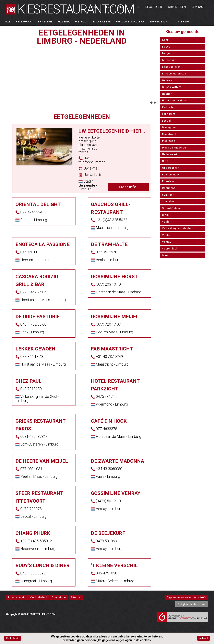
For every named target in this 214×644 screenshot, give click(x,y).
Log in (135, 7)
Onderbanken (171, 168)
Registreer (154, 7)
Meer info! (128, 187)
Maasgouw (169, 127)
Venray (167, 242)
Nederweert (170, 154)
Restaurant (24, 22)
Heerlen (167, 94)
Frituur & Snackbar (130, 22)
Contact (198, 7)
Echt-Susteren (171, 67)
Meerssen (169, 141)
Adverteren (177, 7)
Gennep (167, 80)
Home (94, 7)
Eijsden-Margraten (174, 74)
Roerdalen (169, 181)
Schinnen (168, 195)
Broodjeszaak (160, 22)
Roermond (169, 188)
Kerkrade (168, 107)
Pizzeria (64, 22)
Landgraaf (169, 114)
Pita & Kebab (102, 22)
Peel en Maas (171, 175)
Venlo (166, 235)
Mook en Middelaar (175, 148)
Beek (165, 40)
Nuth (165, 161)
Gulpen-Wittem (172, 87)
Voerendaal (170, 249)
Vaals (166, 222)
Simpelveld (169, 202)
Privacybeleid (17, 597)
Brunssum (169, 60)
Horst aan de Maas (175, 101)
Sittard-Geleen (171, 208)
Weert (166, 255)
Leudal (167, 121)
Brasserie (45, 22)
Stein (165, 215)
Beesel (167, 47)
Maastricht (169, 134)
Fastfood (81, 22)
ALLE (8, 22)
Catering (182, 22)
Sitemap (76, 597)
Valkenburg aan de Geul (178, 228)
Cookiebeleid (39, 597)
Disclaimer (59, 597)
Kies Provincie (115, 7)
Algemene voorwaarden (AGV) (186, 597)
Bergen (167, 53)
